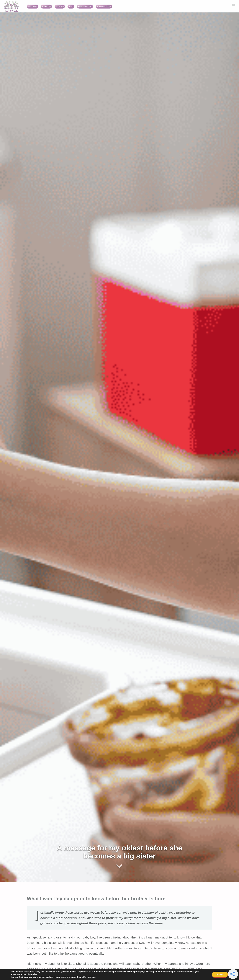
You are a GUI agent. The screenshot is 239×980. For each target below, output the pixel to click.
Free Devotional (104, 6)
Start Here (33, 6)
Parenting (46, 6)
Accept (220, 974)
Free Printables (85, 6)
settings (92, 977)
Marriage (60, 6)
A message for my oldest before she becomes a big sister (120, 852)
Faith (71, 6)
